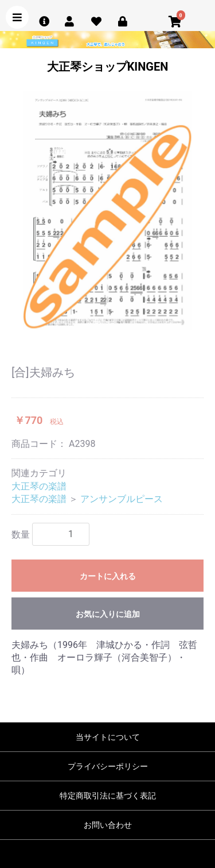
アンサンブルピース (122, 499)
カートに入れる (108, 576)
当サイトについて (108, 737)
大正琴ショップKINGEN (108, 67)
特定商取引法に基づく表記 (108, 796)
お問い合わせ (108, 825)
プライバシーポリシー (108, 766)
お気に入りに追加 (108, 614)
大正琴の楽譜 (39, 486)
